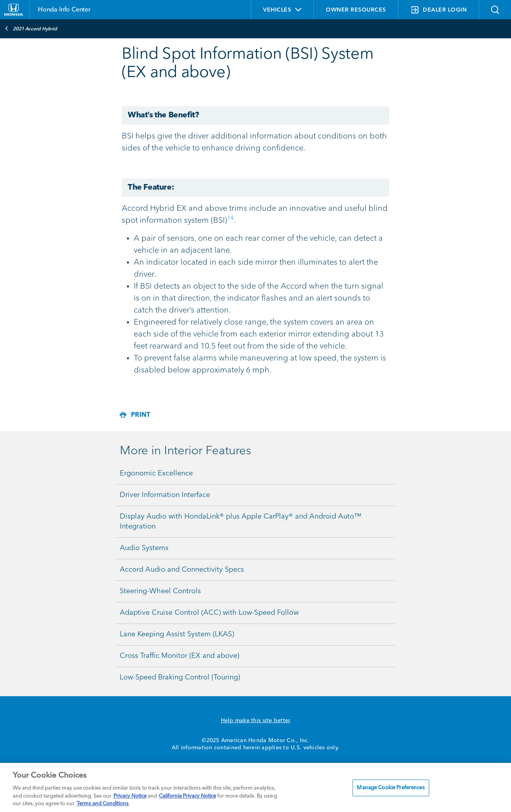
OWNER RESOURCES (356, 10)
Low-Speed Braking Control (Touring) (180, 677)
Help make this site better (256, 721)
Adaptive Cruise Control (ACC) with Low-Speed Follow (209, 613)
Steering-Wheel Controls (160, 591)
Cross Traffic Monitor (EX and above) (179, 656)
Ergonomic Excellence (156, 473)
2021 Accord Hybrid (31, 28)
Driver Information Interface (165, 495)
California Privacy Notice (187, 796)
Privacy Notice (130, 796)
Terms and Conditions (103, 804)
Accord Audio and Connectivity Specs (182, 570)
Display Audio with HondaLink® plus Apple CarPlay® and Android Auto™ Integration (241, 522)
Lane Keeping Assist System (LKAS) (177, 634)
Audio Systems (144, 548)
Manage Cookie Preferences (391, 788)
